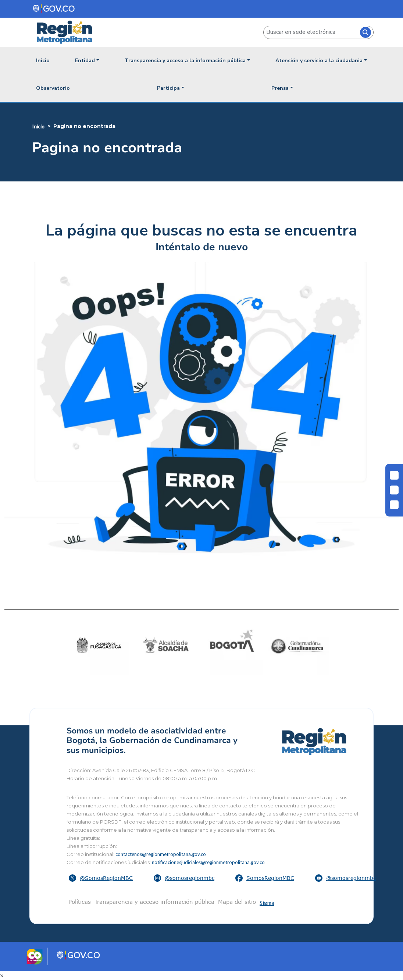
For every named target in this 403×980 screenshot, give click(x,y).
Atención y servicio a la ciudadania (319, 61)
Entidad (85, 61)
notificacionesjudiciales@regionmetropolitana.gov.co (208, 862)
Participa (168, 88)
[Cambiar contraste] (394, 475)
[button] (102, 878)
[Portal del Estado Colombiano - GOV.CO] (54, 9)
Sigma (267, 903)
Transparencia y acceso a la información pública (185, 61)
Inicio (43, 61)
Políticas (80, 902)
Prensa (280, 88)
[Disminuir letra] (394, 490)
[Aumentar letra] (394, 505)
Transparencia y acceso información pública (154, 902)
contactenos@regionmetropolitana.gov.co (161, 854)
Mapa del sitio (237, 902)
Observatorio (53, 88)
